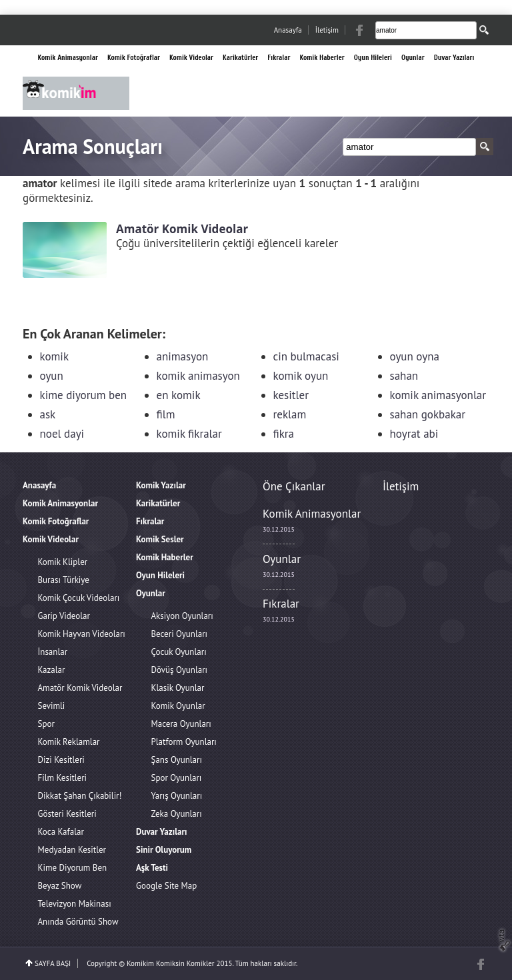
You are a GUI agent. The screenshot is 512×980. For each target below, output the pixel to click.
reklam (290, 414)
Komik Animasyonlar (68, 58)
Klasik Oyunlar (178, 688)
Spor (46, 724)
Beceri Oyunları (180, 634)
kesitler (291, 395)
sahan (404, 376)
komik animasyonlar (438, 395)
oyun (52, 376)
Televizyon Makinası (75, 904)
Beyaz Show (60, 886)
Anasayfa (288, 30)
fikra (284, 434)
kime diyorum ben (84, 395)
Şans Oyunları (177, 760)
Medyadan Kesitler (72, 850)
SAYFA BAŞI (53, 963)
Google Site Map (166, 886)
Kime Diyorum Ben (73, 868)
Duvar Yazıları (454, 58)
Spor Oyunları (177, 778)
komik (55, 356)
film (166, 414)
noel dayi (62, 434)
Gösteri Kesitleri (67, 814)
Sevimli (52, 706)
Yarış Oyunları (177, 796)
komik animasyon (198, 376)
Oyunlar (413, 58)
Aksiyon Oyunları (182, 616)
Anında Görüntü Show (78, 922)
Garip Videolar (64, 616)
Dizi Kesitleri (61, 760)
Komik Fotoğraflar (134, 58)
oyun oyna (415, 356)
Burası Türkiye (64, 580)
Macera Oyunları (181, 724)
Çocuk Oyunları (179, 652)
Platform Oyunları (184, 742)
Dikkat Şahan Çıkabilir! (80, 796)
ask (48, 414)
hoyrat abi (414, 434)
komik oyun (301, 376)
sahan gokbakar (428, 414)
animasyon (183, 356)
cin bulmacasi (306, 356)
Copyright (102, 963)
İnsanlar (53, 652)
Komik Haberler (322, 58)
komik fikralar (189, 434)
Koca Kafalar (61, 832)
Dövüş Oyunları (180, 670)
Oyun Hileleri (373, 58)
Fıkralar (279, 58)
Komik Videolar (191, 58)
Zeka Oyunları (177, 814)
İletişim (327, 30)
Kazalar (52, 670)
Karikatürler (240, 58)
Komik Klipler (63, 562)
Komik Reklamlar (69, 742)
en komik (179, 395)
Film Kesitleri (63, 778)
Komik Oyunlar (178, 706)
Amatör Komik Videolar (80, 688)
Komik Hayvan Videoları (82, 634)
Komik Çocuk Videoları (79, 598)
